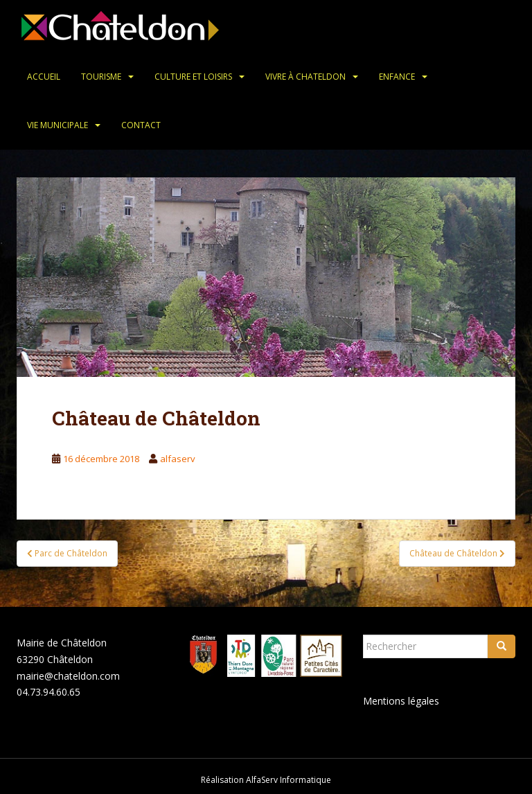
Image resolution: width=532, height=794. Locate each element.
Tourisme (101, 77)
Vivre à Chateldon (305, 77)
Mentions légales (401, 701)
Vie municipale (57, 125)
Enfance (397, 77)
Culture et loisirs (193, 77)
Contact (141, 125)
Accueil (44, 77)
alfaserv (178, 459)
